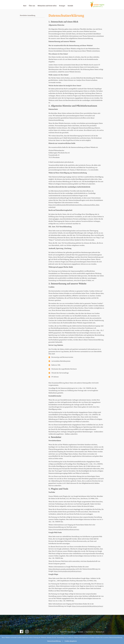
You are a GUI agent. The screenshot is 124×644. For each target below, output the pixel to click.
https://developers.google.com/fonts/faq (62, 569)
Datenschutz (100, 632)
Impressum (89, 632)
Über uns (32, 6)
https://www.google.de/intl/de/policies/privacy (64, 529)
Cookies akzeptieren (71, 641)
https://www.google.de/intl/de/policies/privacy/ (87, 606)
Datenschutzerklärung (54, 641)
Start (25, 6)
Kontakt (70, 6)
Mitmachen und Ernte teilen (47, 6)
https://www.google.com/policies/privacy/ (67, 571)
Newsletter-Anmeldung (28, 15)
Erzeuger (62, 6)
